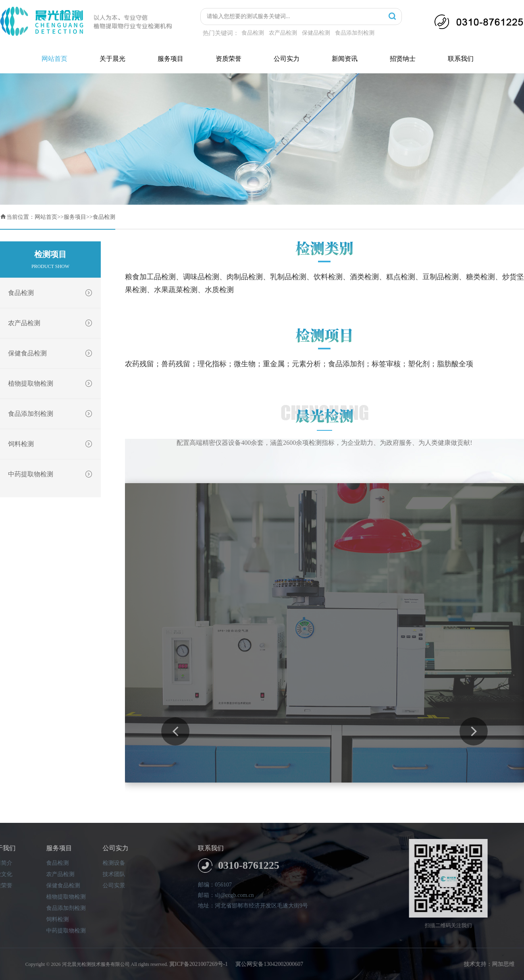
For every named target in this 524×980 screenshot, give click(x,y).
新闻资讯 (345, 59)
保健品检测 (316, 33)
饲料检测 (54, 444)
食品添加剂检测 (355, 33)
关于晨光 (112, 59)
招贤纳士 (403, 59)
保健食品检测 (54, 353)
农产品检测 (283, 33)
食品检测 (253, 33)
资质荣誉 (229, 59)
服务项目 (171, 59)
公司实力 (287, 59)
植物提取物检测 (54, 384)
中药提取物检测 (54, 474)
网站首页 (54, 59)
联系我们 (461, 59)
